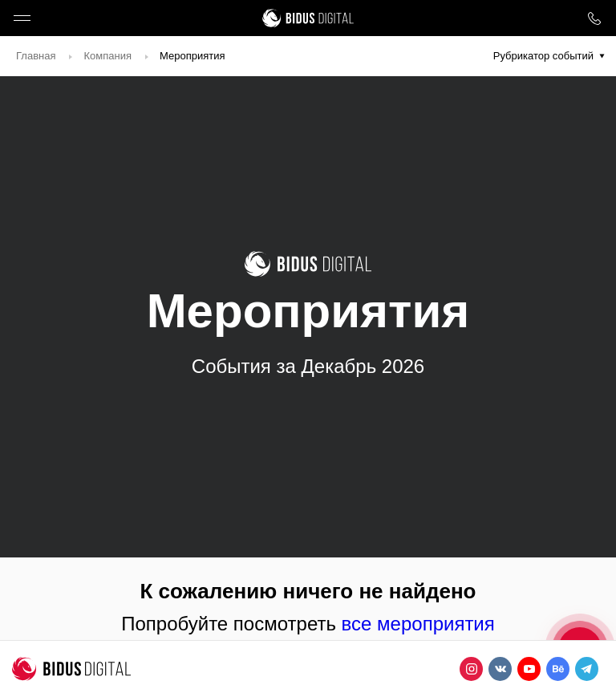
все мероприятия (418, 624)
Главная (36, 56)
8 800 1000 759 (594, 18)
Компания (107, 56)
